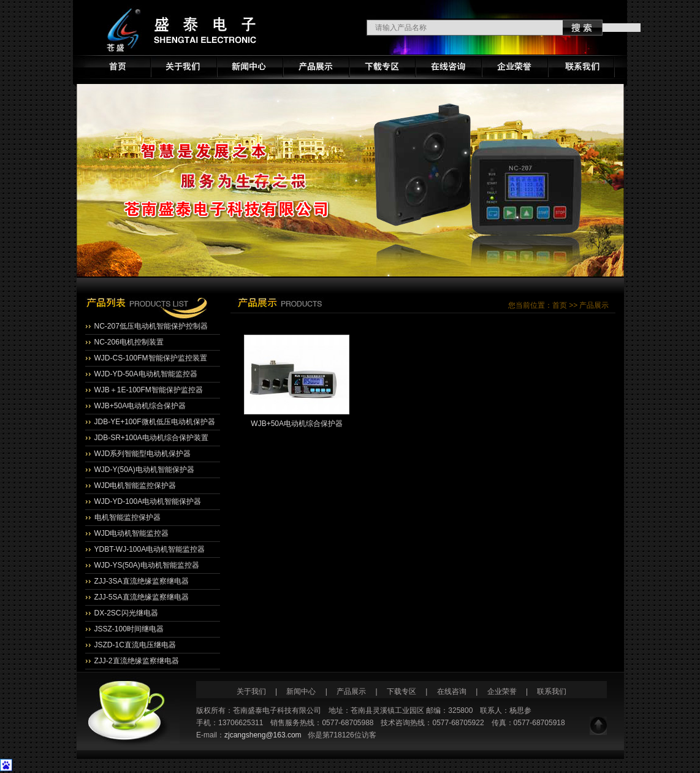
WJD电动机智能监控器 (132, 533)
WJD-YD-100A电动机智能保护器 (148, 501)
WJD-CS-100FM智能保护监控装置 (151, 358)
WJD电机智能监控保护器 (135, 486)
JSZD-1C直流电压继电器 (135, 645)
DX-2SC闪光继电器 (126, 613)
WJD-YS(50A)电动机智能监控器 (147, 565)
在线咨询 (452, 691)
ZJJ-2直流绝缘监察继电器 (137, 661)
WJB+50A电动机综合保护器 (140, 406)
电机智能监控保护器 (127, 517)
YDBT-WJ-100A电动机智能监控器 (150, 549)
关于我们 (251, 691)
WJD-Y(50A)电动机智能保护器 (144, 470)
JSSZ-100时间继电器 (129, 629)
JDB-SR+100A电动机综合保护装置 (151, 438)
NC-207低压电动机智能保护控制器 (151, 326)
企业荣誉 (502, 691)
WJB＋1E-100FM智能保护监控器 (149, 390)
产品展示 (351, 691)
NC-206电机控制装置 (129, 342)
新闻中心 (302, 691)
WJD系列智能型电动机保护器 (143, 454)
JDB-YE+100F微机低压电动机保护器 (155, 422)
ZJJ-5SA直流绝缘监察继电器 (142, 597)
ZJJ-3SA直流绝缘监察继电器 (142, 581)
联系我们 (552, 691)
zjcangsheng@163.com (263, 735)
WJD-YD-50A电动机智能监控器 (146, 374)
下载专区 (401, 691)
